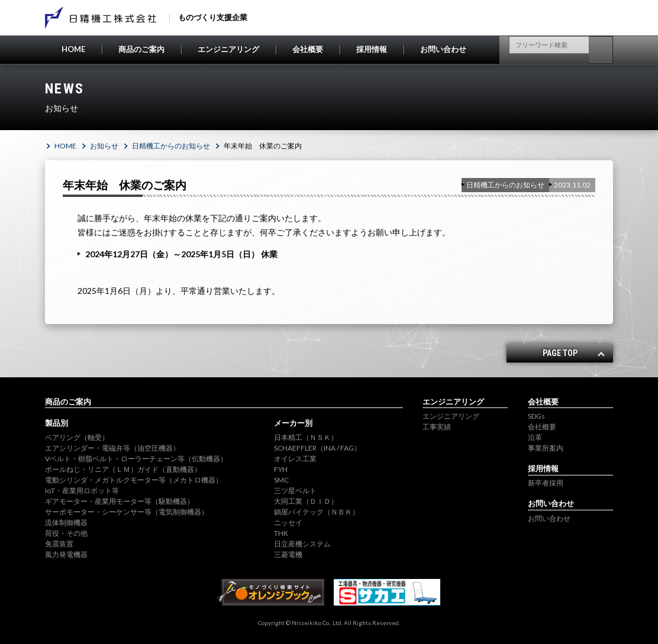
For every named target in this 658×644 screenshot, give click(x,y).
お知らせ (104, 146)
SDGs (536, 416)
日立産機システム (302, 544)
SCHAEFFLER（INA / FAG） (317, 448)
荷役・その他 (66, 533)
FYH (281, 469)
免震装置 (59, 544)
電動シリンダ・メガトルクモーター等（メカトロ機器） (134, 480)
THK (281, 533)
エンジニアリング (228, 49)
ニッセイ (288, 522)
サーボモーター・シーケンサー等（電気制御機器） (127, 512)
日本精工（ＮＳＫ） (306, 437)
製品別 (57, 423)
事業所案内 (546, 448)
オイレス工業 (295, 459)
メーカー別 (293, 423)
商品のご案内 (141, 49)
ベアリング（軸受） (77, 437)
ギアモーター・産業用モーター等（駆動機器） (120, 501)
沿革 (535, 437)
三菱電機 (288, 554)
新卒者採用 (546, 483)
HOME (73, 49)
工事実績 (437, 427)
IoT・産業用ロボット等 (82, 491)
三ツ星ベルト (295, 491)
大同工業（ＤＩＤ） (306, 501)
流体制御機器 (66, 522)
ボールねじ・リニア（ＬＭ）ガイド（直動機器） (123, 469)
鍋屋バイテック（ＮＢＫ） (317, 512)
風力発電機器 (66, 554)
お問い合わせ (443, 49)
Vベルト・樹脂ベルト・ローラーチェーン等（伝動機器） (136, 459)
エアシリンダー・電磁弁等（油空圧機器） (112, 448)
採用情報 (372, 49)
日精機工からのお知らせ (171, 146)
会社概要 (308, 49)
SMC (281, 480)
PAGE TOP (560, 353)
